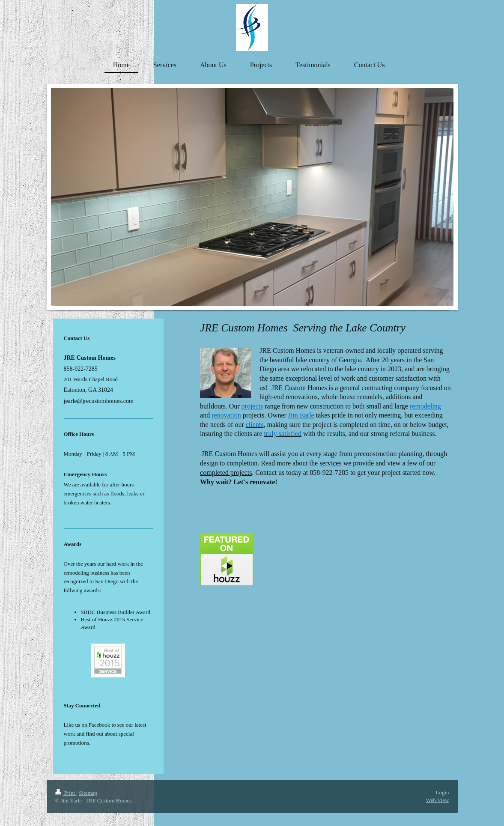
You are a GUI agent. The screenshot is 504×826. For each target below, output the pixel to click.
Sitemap (88, 793)
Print (66, 793)
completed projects (226, 473)
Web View (438, 800)
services (331, 463)
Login (442, 792)
